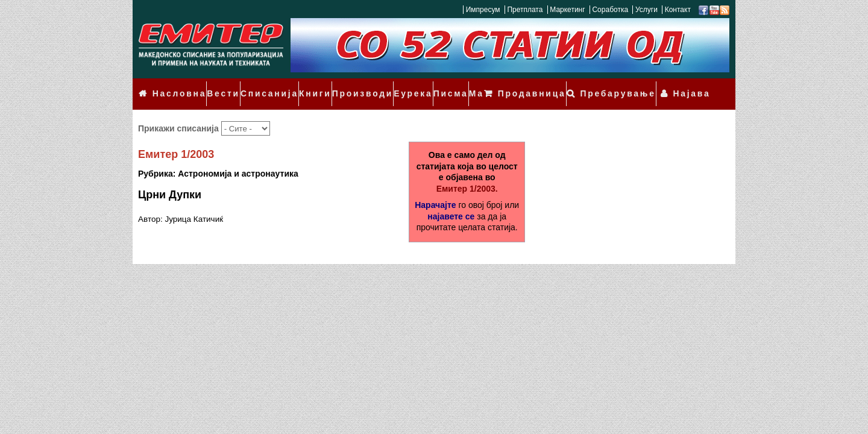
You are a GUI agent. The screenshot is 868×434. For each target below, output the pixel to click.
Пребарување (632, 86)
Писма (424, 86)
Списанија (258, 86)
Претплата (525, 10)
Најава (696, 86)
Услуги (646, 10)
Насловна (175, 86)
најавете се (451, 200)
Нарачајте (435, 188)
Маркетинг (567, 10)
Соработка (610, 10)
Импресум (483, 10)
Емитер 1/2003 (176, 138)
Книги (300, 86)
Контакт (678, 10)
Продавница (555, 86)
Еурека (388, 86)
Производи (343, 86)
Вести (216, 86)
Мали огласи (473, 86)
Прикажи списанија (180, 112)
